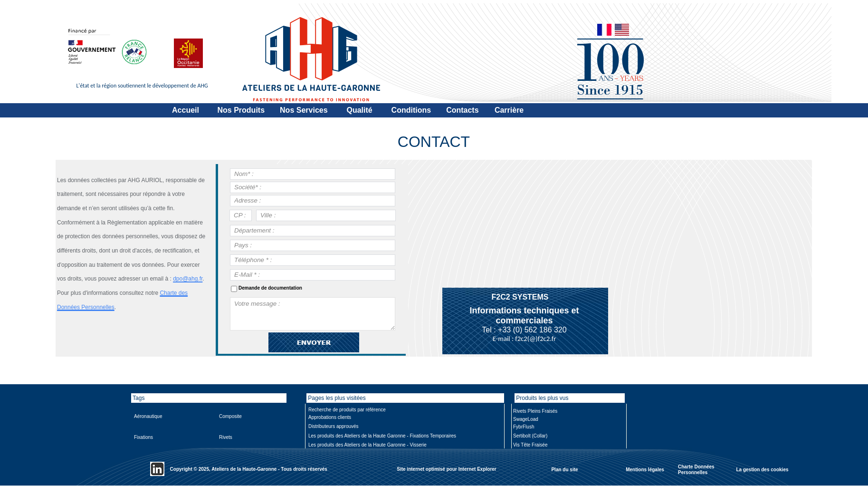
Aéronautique (148, 416)
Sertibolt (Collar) (530, 436)
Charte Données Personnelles (696, 470)
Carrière (509, 110)
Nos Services (304, 110)
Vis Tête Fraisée (530, 445)
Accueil (186, 110)
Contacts (462, 110)
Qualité (359, 110)
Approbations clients (330, 417)
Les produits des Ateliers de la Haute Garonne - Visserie (367, 445)
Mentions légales (645, 469)
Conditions (411, 110)
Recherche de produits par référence (347, 410)
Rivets (226, 437)
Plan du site (564, 469)
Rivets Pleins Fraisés (535, 411)
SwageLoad (526, 419)
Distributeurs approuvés (334, 426)
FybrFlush (524, 427)
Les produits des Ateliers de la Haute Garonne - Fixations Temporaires (382, 436)
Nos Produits (241, 110)
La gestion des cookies (762, 469)
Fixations (143, 437)
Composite (230, 416)
